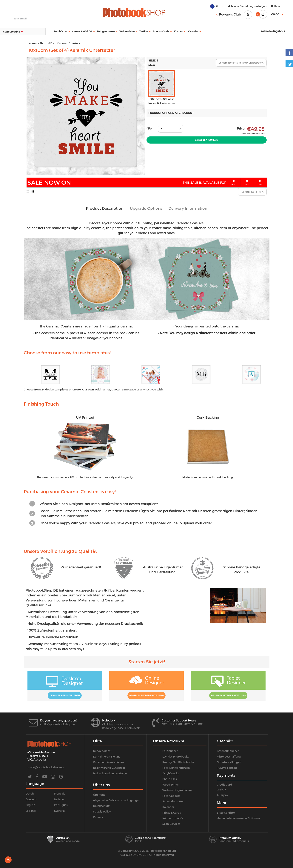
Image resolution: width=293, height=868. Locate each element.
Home (32, 43)
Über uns (99, 795)
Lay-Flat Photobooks (176, 757)
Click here (109, 724)
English (30, 805)
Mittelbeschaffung (229, 757)
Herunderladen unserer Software (238, 818)
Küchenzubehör (173, 818)
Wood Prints (171, 785)
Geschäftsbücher (228, 751)
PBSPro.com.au (227, 768)
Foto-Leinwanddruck (176, 768)
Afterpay (222, 795)
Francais (60, 794)
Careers (98, 817)
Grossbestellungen (229, 762)
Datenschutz (101, 806)
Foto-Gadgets (171, 796)
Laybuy (221, 789)
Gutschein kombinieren (108, 762)
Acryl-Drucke (171, 773)
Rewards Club (229, 14)
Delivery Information (188, 208)
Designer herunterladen (65, 695)
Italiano (59, 799)
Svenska (59, 811)
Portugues (61, 805)
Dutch (30, 794)
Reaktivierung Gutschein (109, 768)
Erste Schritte (226, 813)
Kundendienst (102, 751)
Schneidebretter (173, 801)
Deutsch (31, 799)
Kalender (168, 807)
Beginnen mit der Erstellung (146, 695)
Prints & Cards (172, 813)
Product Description (105, 208)
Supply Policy (102, 811)
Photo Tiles (170, 779)
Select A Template (206, 140)
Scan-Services (171, 824)
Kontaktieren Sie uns (107, 757)
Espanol (31, 811)
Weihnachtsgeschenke (177, 790)
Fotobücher (170, 751)
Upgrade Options (146, 208)
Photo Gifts (47, 43)
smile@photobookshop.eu (58, 724)
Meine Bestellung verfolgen (247, 6)
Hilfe (275, 6)
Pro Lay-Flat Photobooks (178, 762)
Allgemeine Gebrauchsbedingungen (117, 800)
